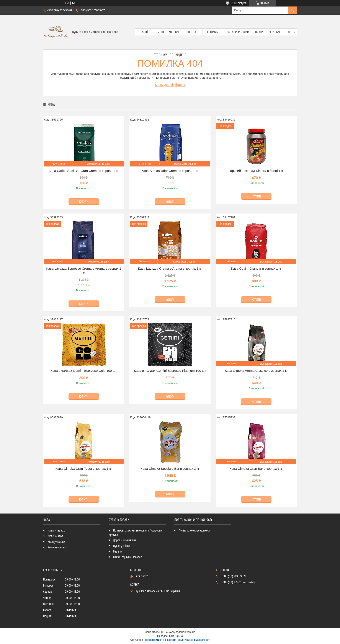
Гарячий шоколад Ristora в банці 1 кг (256, 171)
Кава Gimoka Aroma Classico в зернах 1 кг (256, 371)
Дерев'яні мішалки (124, 540)
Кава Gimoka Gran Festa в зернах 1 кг (84, 469)
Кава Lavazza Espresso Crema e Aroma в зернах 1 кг (84, 271)
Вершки (118, 552)
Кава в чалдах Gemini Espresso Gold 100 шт (84, 371)
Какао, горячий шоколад (128, 557)
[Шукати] (293, 10)
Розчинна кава (57, 548)
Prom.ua (190, 632)
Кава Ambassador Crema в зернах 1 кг (170, 171)
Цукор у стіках (122, 546)
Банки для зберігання (170, 85)
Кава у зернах (56, 531)
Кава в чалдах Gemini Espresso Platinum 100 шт (170, 371)
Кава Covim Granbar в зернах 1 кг (256, 268)
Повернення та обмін (269, 32)
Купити (84, 202)
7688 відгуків (239, 3)
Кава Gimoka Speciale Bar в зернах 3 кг (170, 469)
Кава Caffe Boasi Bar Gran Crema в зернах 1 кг (84, 171)
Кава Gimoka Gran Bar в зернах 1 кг (256, 469)
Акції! (145, 32)
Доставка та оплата (238, 32)
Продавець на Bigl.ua (170, 636)
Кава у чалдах (56, 542)
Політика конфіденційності (195, 531)
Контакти (213, 32)
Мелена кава (56, 536)
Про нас (192, 32)
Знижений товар (169, 32)
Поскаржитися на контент (160, 640)
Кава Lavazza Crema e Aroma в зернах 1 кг (170, 268)
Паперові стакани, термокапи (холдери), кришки (136, 533)
